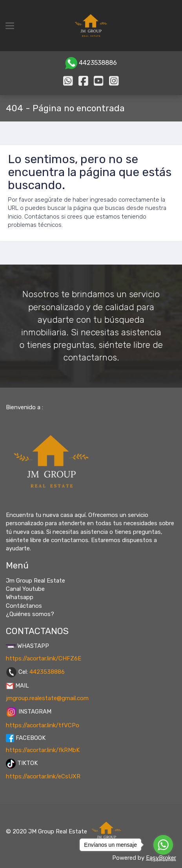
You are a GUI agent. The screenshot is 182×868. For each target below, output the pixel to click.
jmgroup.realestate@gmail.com (47, 698)
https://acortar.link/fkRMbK (43, 750)
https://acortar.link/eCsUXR (43, 776)
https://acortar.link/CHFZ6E (44, 658)
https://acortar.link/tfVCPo (43, 725)
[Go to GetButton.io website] (163, 860)
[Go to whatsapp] (163, 845)
